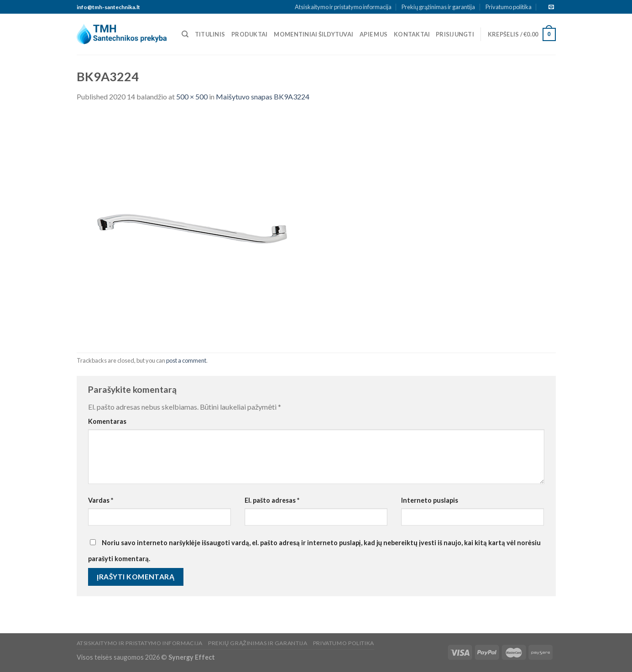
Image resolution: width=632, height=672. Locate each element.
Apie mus (373, 34)
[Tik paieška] (185, 34)
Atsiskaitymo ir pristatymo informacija (343, 7)
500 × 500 (192, 96)
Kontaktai (412, 34)
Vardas (101, 500)
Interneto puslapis (430, 500)
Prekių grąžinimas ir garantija (438, 7)
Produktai (249, 34)
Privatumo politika (509, 7)
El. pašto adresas (272, 500)
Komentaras (107, 421)
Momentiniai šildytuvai (313, 34)
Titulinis (210, 34)
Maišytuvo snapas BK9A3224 (263, 96)
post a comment (186, 360)
